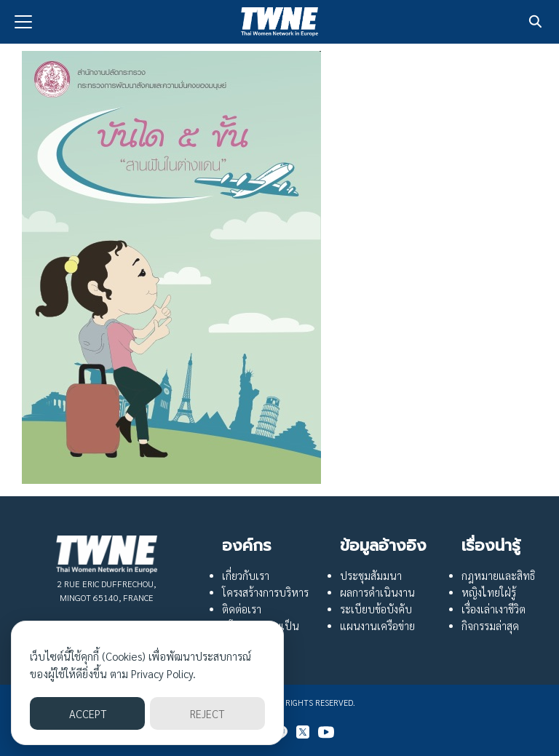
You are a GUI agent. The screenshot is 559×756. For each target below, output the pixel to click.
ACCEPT (88, 713)
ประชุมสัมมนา (371, 576)
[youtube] (326, 732)
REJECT (207, 713)
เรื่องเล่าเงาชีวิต (493, 609)
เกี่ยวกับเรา (246, 576)
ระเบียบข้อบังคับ (376, 609)
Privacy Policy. (163, 673)
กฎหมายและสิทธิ (498, 576)
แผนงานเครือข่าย (377, 626)
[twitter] (303, 732)
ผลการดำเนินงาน (377, 592)
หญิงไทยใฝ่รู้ (489, 592)
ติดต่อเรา (242, 609)
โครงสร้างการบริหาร (265, 592)
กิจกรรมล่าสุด (490, 626)
